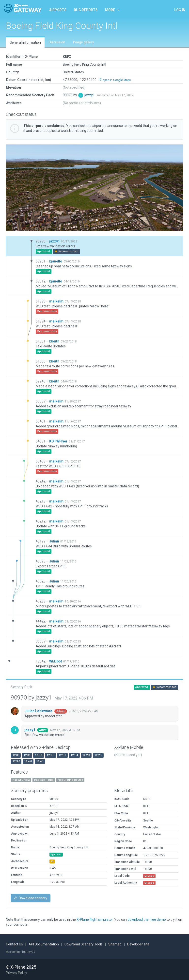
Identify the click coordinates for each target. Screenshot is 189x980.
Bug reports (86, 10)
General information (25, 42)
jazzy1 (90, 95)
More (112, 10)
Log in (180, 10)
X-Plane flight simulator (95, 919)
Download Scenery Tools (84, 944)
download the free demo (147, 919)
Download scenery (31, 898)
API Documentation (44, 944)
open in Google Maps (115, 80)
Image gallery (84, 42)
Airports (58, 10)
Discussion (57, 42)
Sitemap (115, 944)
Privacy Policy (16, 973)
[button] (19, 188)
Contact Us (14, 944)
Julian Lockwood (39, 711)
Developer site (138, 944)
